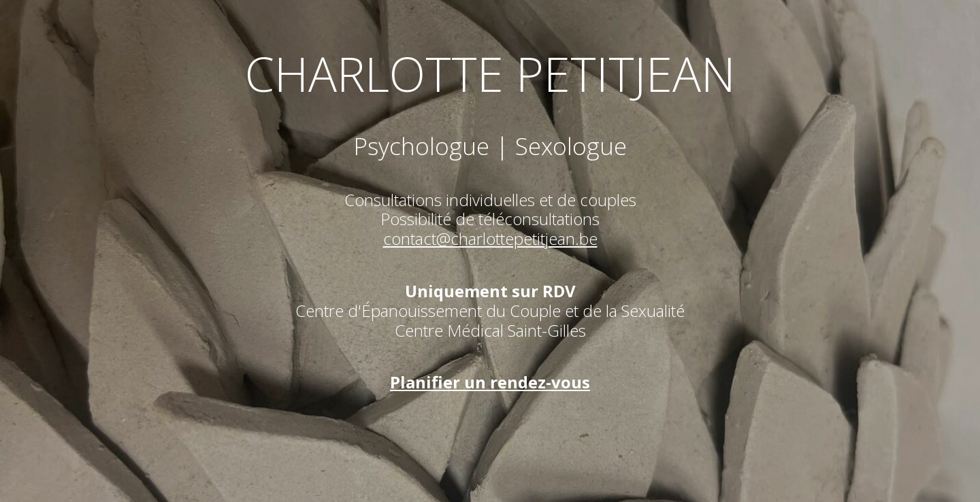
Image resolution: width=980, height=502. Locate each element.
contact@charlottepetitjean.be (490, 238)
